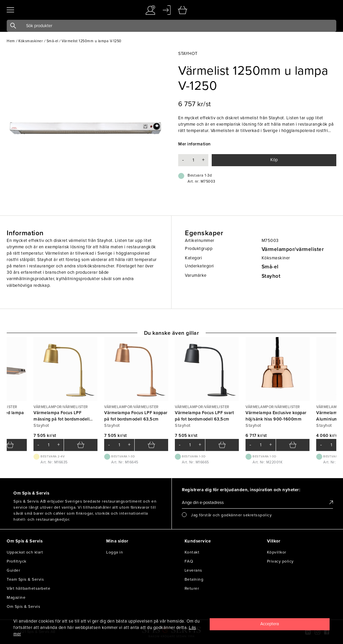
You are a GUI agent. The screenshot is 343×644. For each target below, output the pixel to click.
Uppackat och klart (25, 552)
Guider (13, 570)
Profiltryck (17, 561)
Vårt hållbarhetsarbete (28, 588)
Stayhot (271, 276)
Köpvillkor (277, 552)
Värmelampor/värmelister (293, 249)
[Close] (270, 624)
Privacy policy (280, 561)
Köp (274, 160)
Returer (192, 588)
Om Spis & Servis (23, 606)
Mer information (194, 144)
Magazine (16, 597)
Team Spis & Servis (25, 579)
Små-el (270, 267)
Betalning (194, 579)
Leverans (193, 570)
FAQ (189, 561)
